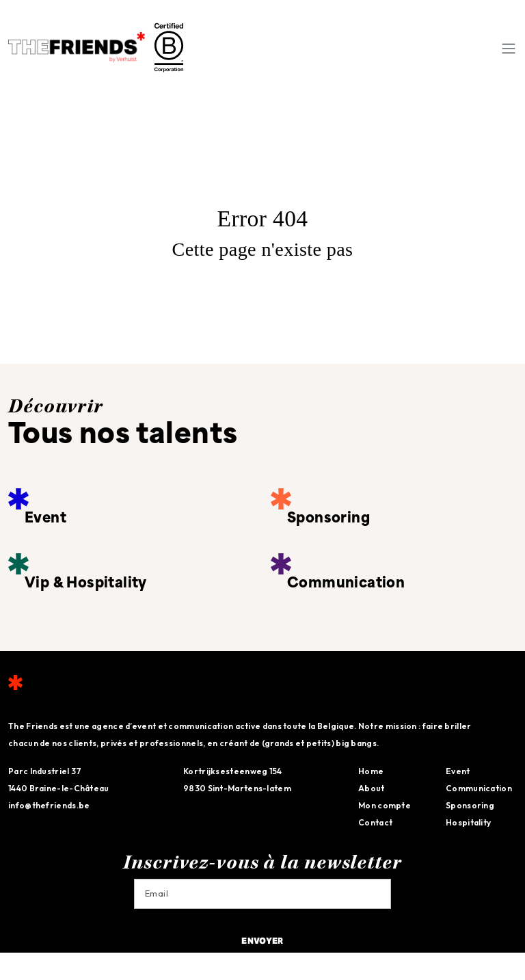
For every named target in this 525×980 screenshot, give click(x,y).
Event (458, 771)
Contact (375, 822)
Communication (479, 788)
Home (371, 771)
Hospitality (468, 822)
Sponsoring (470, 805)
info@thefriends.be (49, 805)
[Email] (262, 894)
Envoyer (262, 942)
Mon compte (385, 805)
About (372, 788)
